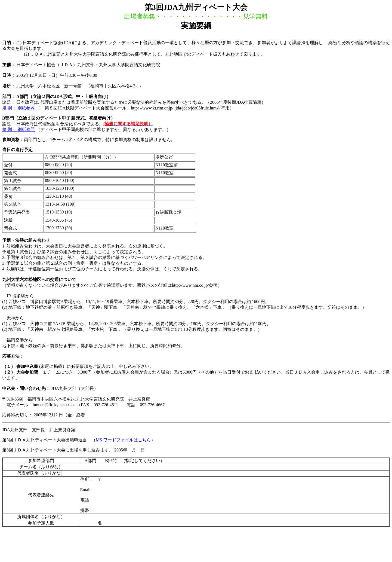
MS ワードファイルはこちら (123, 440)
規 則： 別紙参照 (19, 108)
